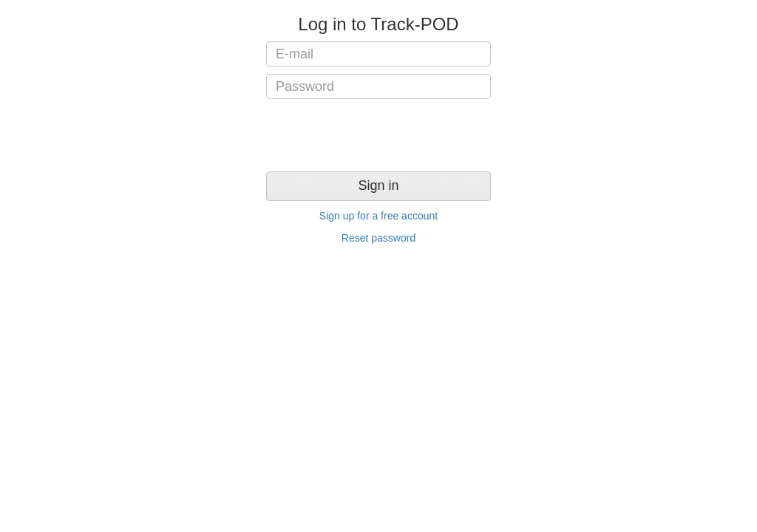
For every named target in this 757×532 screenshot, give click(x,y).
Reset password (378, 238)
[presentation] (378, 135)
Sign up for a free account (378, 216)
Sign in (378, 185)
